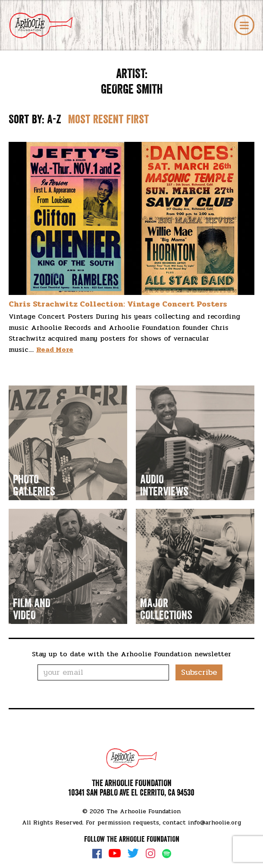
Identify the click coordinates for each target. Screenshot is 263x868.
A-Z (54, 119)
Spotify (167, 854)
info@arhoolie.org (214, 823)
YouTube (115, 853)
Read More (55, 349)
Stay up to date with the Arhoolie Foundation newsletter (131, 654)
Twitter (133, 853)
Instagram (150, 853)
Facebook (97, 853)
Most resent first (109, 119)
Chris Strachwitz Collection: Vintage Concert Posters (118, 304)
